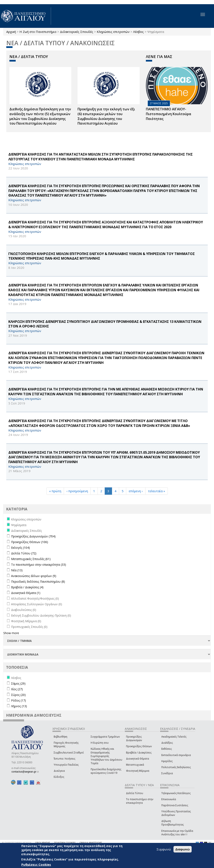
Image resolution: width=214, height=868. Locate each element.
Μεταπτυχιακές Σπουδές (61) (31, 559)
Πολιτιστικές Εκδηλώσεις (176, 767)
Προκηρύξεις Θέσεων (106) (30, 542)
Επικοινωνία (169, 799)
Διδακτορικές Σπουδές (77, 32)
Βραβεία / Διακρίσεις (139, 753)
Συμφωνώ (164, 849)
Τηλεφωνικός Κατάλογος (176, 793)
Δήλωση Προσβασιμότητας (173, 823)
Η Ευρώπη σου (100, 743)
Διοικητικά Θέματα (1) (26, 593)
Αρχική (11, 32)
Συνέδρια (167, 773)
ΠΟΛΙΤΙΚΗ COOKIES (65, 843)
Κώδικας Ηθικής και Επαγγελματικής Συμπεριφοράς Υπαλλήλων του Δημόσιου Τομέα (106, 756)
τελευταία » (157, 491)
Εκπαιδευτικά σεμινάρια (176, 755)
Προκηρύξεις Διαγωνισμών (134, 738)
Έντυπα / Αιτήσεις (64, 759)
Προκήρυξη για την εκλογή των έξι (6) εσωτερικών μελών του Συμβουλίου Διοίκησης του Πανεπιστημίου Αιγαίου (106, 116)
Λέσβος (138, 32)
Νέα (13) (17, 570)
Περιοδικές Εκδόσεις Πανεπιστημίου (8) (38, 581)
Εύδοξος (59, 777)
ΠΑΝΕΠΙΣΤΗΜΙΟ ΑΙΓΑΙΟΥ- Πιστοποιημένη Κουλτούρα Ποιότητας (169, 114)
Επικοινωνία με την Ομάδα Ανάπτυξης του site (177, 833)
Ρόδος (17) (18, 700)
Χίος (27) (17, 689)
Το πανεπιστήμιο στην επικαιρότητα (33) (39, 565)
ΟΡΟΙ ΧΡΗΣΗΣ (43, 843)
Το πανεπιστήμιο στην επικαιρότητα (140, 801)
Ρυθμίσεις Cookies (36, 864)
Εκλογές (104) (20, 548)
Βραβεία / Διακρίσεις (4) (27, 587)
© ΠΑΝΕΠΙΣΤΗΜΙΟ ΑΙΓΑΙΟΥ (17, 843)
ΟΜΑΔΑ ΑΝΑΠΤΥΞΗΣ (91, 843)
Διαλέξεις (167, 743)
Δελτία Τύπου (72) (24, 553)
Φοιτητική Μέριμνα (138, 771)
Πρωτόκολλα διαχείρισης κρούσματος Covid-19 (106, 771)
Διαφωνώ (183, 849)
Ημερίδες (167, 761)
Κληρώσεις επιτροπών (113, 32)
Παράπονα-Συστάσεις (175, 805)
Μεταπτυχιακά (135, 765)
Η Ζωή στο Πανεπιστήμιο (38, 32)
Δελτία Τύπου (135, 793)
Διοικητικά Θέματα (138, 759)
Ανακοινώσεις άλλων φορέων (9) (34, 576)
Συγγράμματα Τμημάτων (105, 737)
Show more (11, 633)
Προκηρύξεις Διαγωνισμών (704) (33, 536)
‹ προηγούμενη (77, 491)
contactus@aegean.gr (25, 772)
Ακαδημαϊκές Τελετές (174, 737)
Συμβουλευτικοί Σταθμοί (69, 753)
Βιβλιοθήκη (61, 737)
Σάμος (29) (18, 683)
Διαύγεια (59, 771)
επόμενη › (136, 491)
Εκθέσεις (167, 749)
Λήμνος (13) (19, 706)
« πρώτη (55, 491)
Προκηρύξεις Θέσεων (139, 746)
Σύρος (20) (18, 695)
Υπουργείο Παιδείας (66, 765)
